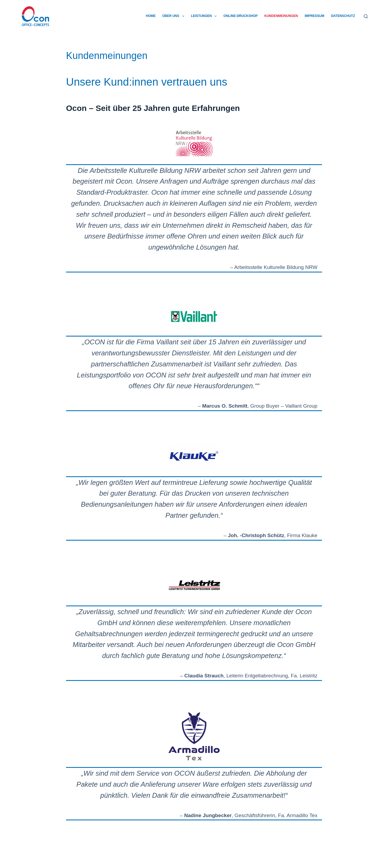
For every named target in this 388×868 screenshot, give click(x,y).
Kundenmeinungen (281, 16)
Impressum (315, 16)
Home (151, 16)
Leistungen (205, 16)
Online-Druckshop (240, 16)
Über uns (174, 16)
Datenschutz (343, 16)
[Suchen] (366, 16)
